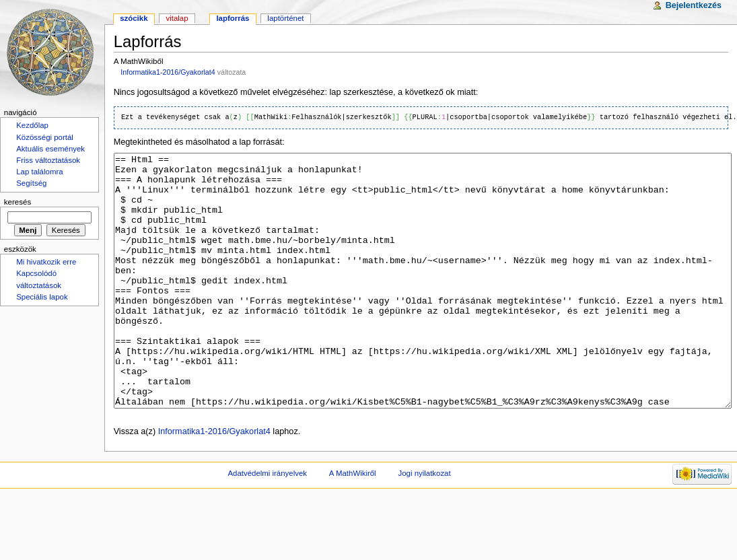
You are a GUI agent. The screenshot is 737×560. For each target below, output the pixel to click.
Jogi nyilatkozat (425, 524)
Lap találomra (39, 172)
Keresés (17, 202)
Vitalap (177, 18)
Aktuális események (50, 149)
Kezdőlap (32, 125)
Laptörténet (285, 18)
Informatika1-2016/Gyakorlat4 (168, 72)
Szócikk (134, 18)
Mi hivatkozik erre (46, 262)
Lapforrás (233, 18)
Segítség (31, 183)
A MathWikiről (353, 524)
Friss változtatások (48, 160)
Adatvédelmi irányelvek (268, 524)
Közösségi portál (45, 137)
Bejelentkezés (694, 5)
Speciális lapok (42, 297)
